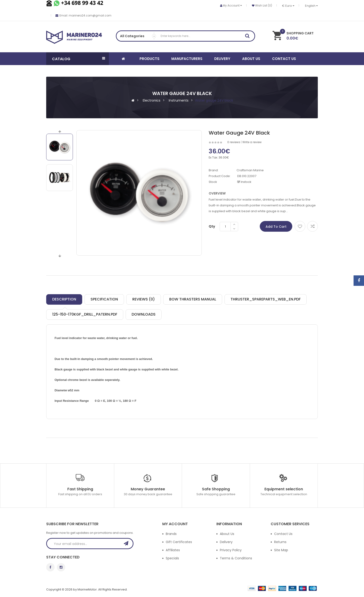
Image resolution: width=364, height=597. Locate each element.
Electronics (152, 100)
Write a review (252, 142)
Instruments (179, 100)
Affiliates (173, 550)
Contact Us (283, 534)
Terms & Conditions (236, 558)
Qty (212, 226)
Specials (172, 558)
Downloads (144, 314)
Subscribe (127, 543)
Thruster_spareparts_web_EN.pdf (266, 299)
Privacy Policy (231, 550)
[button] (78, 59)
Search (249, 37)
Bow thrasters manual (193, 299)
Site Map (281, 550)
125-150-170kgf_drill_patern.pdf (85, 314)
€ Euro (288, 6)
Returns (280, 542)
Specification (104, 299)
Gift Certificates (179, 542)
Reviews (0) (144, 299)
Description (64, 299)
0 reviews (234, 142)
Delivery (226, 542)
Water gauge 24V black (214, 100)
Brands (171, 534)
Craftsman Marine (250, 170)
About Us (227, 534)
